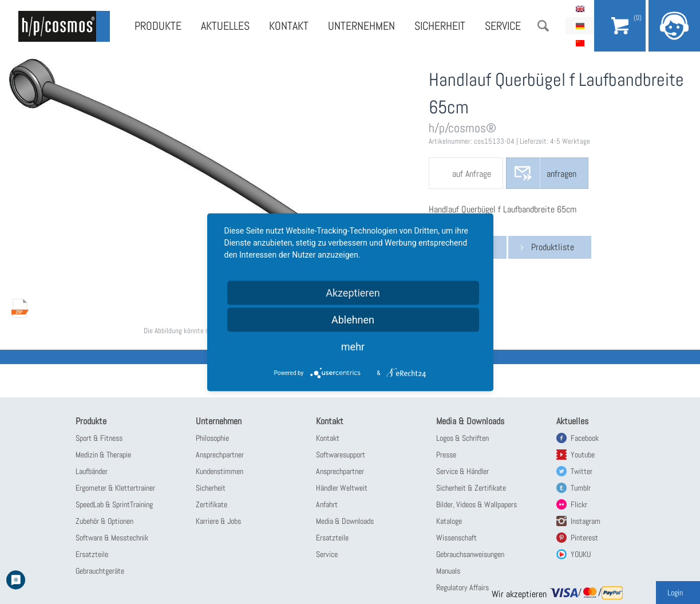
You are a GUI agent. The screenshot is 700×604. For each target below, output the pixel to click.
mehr (353, 346)
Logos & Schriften (462, 438)
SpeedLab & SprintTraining (114, 504)
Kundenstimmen (220, 471)
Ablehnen (353, 319)
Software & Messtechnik (112, 538)
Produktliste (553, 247)
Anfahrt (327, 504)
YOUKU (581, 554)
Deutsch (580, 26)
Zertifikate (211, 504)
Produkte (158, 26)
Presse (446, 455)
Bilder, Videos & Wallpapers (476, 504)
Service (503, 26)
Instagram (586, 521)
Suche (543, 26)
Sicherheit (440, 26)
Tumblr (581, 488)
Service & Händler (462, 471)
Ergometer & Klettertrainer (115, 488)
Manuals (448, 571)
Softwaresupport (341, 455)
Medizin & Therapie (103, 455)
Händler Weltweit (342, 488)
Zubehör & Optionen (104, 521)
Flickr (579, 504)
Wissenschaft (456, 538)
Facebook (585, 438)
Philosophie (212, 438)
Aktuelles (225, 26)
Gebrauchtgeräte (100, 571)
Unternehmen (361, 26)
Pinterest (584, 538)
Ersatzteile (92, 554)
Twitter (582, 471)
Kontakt (289, 26)
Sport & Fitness (99, 438)
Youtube (583, 455)
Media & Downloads (345, 521)
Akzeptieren (353, 292)
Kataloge (449, 521)
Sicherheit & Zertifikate (471, 488)
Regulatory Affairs (462, 587)
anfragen (561, 174)
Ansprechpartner (220, 455)
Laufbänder (92, 471)
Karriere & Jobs (218, 521)
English (580, 9)
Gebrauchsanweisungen (470, 554)
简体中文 (580, 43)
